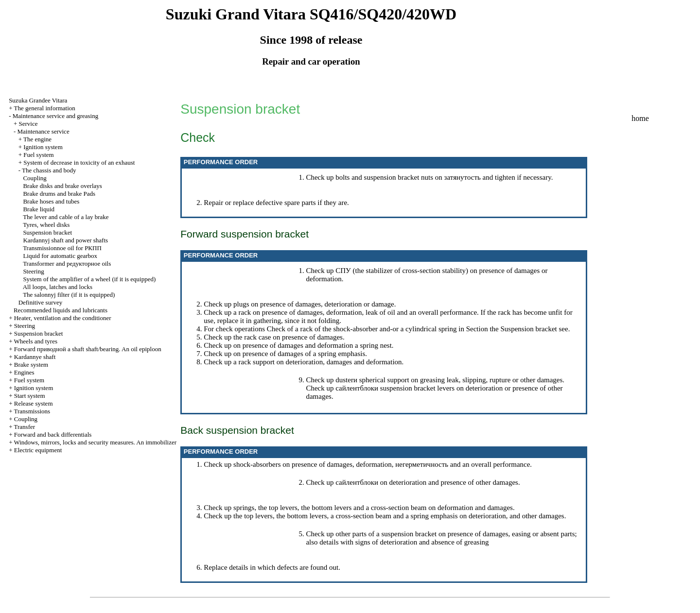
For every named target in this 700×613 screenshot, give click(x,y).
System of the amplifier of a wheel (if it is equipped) (89, 279)
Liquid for (60, 256)
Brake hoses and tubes (51, 201)
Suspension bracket (47, 232)
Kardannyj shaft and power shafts (65, 240)
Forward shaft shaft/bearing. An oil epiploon (88, 349)
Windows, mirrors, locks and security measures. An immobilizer (95, 442)
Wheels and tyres (35, 341)
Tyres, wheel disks (46, 225)
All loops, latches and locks (58, 287)
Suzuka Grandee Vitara (38, 100)
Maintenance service (43, 131)
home (640, 118)
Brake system (31, 365)
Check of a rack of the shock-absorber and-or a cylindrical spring (362, 329)
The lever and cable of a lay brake (66, 217)
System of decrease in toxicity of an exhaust (79, 162)
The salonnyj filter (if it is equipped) (69, 295)
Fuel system (38, 155)
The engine (37, 139)
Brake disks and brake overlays (62, 186)
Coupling (35, 178)
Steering (33, 271)
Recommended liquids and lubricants (61, 310)
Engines (24, 372)
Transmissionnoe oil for (62, 248)
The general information (44, 108)
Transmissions (32, 411)
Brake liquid (39, 209)
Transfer (24, 427)
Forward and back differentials (53, 434)
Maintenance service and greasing (56, 116)
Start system (30, 396)
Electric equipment (38, 450)
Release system (34, 403)
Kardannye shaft (35, 357)
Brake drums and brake (59, 194)
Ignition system (43, 147)
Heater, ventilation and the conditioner (63, 318)
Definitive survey (41, 302)
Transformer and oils (67, 264)
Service (28, 124)
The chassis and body (49, 170)
